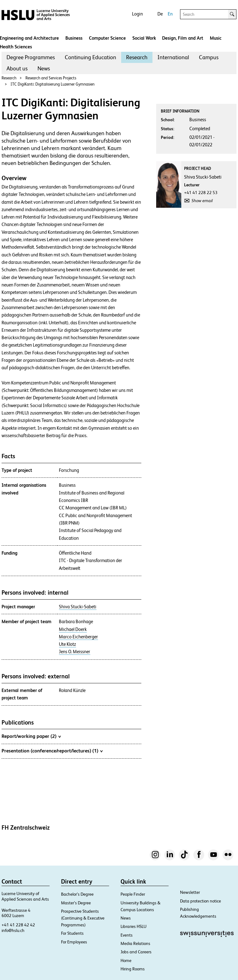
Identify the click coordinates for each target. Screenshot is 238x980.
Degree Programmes (31, 57)
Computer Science (107, 38)
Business (74, 38)
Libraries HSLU (134, 926)
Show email (202, 201)
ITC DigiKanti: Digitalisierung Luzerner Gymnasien (53, 84)
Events (127, 935)
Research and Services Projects (51, 78)
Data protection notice (201, 901)
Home (126, 960)
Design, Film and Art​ (183, 38)
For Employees (74, 942)
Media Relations (135, 943)
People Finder (133, 894)
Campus (209, 57)
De (160, 14)
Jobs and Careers (136, 952)
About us (17, 68)
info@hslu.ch (13, 930)
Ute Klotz (67, 644)
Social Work (144, 38)
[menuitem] (31, 57)
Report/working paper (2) (31, 736)
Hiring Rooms (133, 969)
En (170, 14)
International (173, 57)
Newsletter (190, 892)
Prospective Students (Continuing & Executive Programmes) (83, 918)
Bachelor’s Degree (77, 894)
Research (137, 57)
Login (137, 14)
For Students (72, 933)
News (44, 68)
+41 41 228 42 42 (18, 925)
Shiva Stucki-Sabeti (78, 607)
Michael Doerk (73, 629)
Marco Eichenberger (78, 637)
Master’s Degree (76, 903)
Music (216, 38)
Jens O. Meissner (75, 652)
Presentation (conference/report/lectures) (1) (52, 751)
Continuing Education (90, 57)
